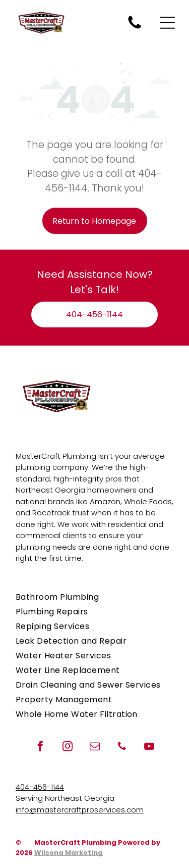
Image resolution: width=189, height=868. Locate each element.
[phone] (122, 748)
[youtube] (149, 748)
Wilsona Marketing (69, 853)
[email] (95, 748)
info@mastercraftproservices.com (80, 810)
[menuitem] (94, 597)
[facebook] (40, 748)
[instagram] (68, 748)
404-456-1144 (40, 787)
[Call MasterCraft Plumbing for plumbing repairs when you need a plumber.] (135, 28)
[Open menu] (167, 23)
